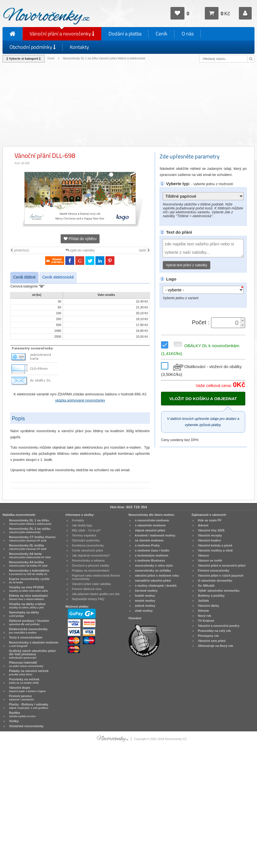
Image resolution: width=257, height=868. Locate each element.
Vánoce (203, 555)
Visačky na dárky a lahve (27, 606)
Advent (203, 525)
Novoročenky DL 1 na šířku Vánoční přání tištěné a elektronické (105, 58)
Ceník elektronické (58, 277)
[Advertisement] (129, 104)
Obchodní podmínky (33, 47)
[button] (242, 320)
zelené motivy (145, 606)
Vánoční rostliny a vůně (215, 550)
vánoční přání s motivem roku (157, 576)
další (144, 250)
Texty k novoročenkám (26, 637)
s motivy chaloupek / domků (156, 586)
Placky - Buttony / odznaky (29, 706)
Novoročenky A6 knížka (28, 564)
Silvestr (203, 611)
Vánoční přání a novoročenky (62, 34)
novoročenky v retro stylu (154, 565)
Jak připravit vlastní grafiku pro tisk (96, 594)
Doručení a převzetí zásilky (91, 565)
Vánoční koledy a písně (215, 545)
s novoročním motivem (152, 520)
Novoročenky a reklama (88, 560)
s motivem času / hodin (152, 550)
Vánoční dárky (208, 606)
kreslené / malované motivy (155, 535)
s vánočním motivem (150, 525)
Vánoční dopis (27, 689)
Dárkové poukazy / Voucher (29, 622)
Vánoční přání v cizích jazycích (221, 576)
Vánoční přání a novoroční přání (222, 565)
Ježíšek (203, 601)
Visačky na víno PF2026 (28, 589)
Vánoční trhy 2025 (211, 530)
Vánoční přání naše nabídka (91, 584)
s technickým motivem (151, 555)
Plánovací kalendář (26, 664)
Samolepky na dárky (24, 614)
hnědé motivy (145, 596)
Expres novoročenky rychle (29, 581)
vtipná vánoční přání (150, 530)
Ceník (162, 34)
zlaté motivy (144, 611)
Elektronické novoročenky (28, 631)
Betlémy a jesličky (211, 596)
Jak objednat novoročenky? (91, 555)
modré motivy (145, 601)
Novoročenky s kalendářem (29, 572)
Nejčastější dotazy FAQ (88, 599)
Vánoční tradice (209, 540)
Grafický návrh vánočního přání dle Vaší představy (32, 654)
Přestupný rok (208, 636)
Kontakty (79, 47)
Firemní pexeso (21, 698)
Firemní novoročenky (214, 570)
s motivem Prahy (147, 545)
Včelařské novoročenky (26, 726)
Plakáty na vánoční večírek (29, 673)
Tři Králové (206, 621)
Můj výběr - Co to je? (86, 530)
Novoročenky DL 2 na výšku (30, 530)
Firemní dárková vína (87, 589)
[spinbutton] (226, 323)
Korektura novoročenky (88, 545)
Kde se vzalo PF (210, 520)
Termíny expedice (84, 535)
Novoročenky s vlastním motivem (34, 644)
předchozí (20, 250)
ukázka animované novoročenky (80, 400)
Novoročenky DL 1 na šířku (30, 522)
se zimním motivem (149, 540)
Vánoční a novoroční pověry (219, 626)
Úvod (51, 58)
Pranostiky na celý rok (214, 631)
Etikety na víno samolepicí (28, 597)
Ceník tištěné (24, 277)
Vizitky (14, 721)
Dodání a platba (125, 34)
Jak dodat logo (82, 525)
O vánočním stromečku (215, 581)
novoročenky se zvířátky (153, 570)
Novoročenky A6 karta (30, 555)
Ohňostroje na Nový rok (215, 646)
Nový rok (205, 616)
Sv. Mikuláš (206, 586)
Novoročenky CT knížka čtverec (32, 539)
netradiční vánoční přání (153, 581)
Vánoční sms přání (212, 641)
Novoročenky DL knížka (28, 547)
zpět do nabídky (80, 250)
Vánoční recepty (210, 535)
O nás (188, 34)
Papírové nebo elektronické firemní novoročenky (96, 577)
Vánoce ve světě (210, 560)
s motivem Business (150, 560)
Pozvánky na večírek (24, 681)
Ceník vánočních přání (87, 550)
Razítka (22, 714)
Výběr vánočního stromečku (219, 591)
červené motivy (146, 591)
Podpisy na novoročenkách (91, 570)
